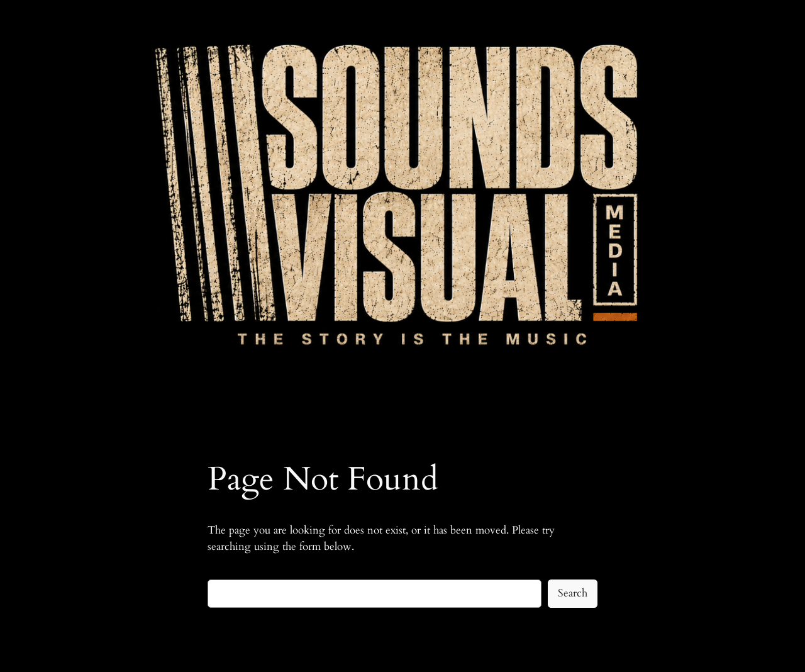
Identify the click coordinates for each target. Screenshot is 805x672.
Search (573, 593)
